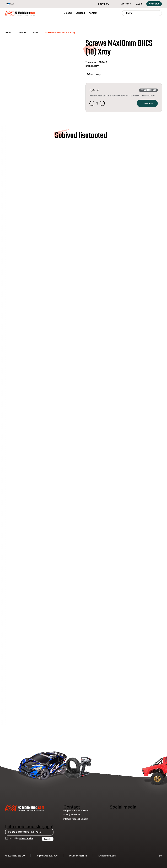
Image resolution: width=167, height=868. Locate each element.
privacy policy (29, 838)
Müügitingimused (107, 856)
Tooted (8, 33)
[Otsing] (124, 13)
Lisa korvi (146, 104)
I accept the (23, 838)
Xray (96, 66)
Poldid (36, 33)
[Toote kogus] (98, 104)
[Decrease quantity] (92, 104)
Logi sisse (124, 4)
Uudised (80, 13)
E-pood (68, 13)
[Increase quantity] (103, 104)
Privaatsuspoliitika (78, 856)
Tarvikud (22, 33)
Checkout (154, 4)
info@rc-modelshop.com (76, 818)
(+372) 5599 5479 (72, 814)
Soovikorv (102, 4)
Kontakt (93, 13)
